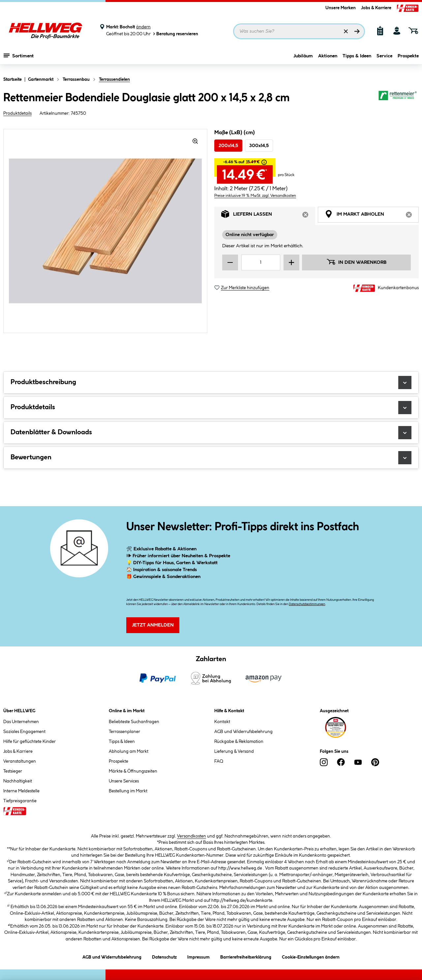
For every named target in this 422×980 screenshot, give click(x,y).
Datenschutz (164, 956)
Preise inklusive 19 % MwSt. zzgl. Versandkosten (255, 196)
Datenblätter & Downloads (211, 433)
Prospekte (408, 58)
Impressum (198, 956)
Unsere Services (124, 781)
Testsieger (13, 771)
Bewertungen (211, 458)
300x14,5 (259, 146)
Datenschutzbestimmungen (307, 604)
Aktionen (328, 58)
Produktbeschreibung (211, 383)
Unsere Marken (341, 8)
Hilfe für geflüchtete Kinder (30, 742)
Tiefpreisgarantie (20, 801)
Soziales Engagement (24, 732)
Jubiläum (303, 58)
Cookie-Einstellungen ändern (311, 956)
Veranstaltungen (20, 761)
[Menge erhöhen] (291, 262)
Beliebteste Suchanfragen (134, 722)
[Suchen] (357, 31)
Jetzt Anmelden (153, 625)
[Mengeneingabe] (261, 262)
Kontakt (222, 722)
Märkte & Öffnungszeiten (133, 771)
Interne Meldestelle (21, 791)
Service (384, 58)
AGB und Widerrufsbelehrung (243, 732)
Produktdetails (17, 113)
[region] (105, 231)
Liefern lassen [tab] (268, 216)
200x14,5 (228, 146)
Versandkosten (192, 836)
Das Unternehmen (21, 722)
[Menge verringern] (230, 262)
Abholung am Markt (129, 751)
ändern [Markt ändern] (143, 27)
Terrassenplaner (124, 732)
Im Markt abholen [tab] (372, 216)
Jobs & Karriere (376, 8)
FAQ (219, 761)
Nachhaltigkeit (18, 781)
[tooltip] (264, 162)
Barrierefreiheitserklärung (246, 956)
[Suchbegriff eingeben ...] (299, 31)
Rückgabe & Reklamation (239, 742)
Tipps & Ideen (357, 58)
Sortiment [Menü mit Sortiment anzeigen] (19, 58)
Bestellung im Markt (128, 791)
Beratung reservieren (175, 34)
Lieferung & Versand (234, 751)
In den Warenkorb (356, 262)
